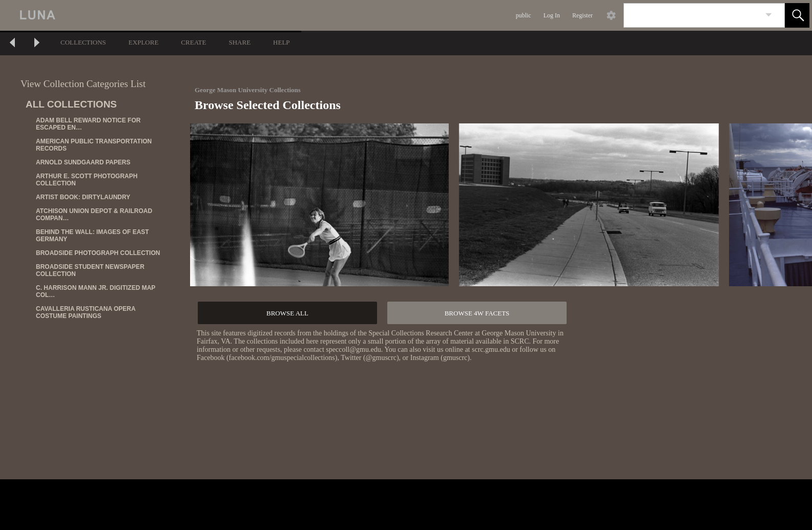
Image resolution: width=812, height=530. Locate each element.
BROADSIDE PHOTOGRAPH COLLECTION (98, 253)
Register (582, 15)
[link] (769, 15)
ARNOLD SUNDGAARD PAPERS (83, 162)
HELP (282, 42)
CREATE (193, 42)
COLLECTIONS (83, 42)
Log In (552, 15)
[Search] (692, 15)
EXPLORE (144, 42)
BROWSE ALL (287, 313)
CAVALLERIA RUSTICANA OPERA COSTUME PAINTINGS (86, 312)
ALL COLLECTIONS (71, 104)
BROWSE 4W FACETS (477, 313)
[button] (797, 15)
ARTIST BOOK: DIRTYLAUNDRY (83, 197)
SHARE (240, 42)
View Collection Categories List (83, 84)
